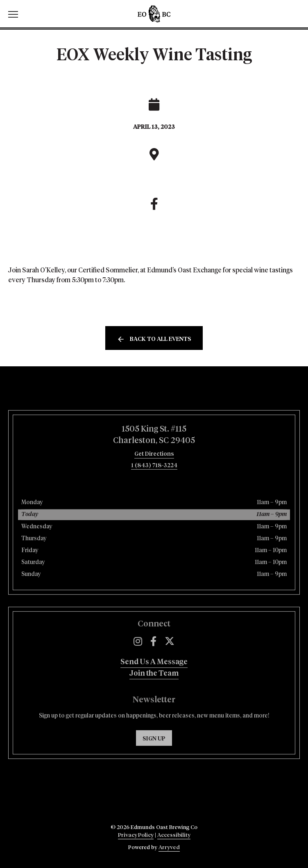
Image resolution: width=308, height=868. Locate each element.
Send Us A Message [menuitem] (154, 680)
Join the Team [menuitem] (154, 692)
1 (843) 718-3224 (154, 487)
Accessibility (174, 835)
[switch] (16, 14)
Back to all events (161, 339)
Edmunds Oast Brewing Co (154, 14)
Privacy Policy (136, 835)
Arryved (169, 848)
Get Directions (154, 475)
